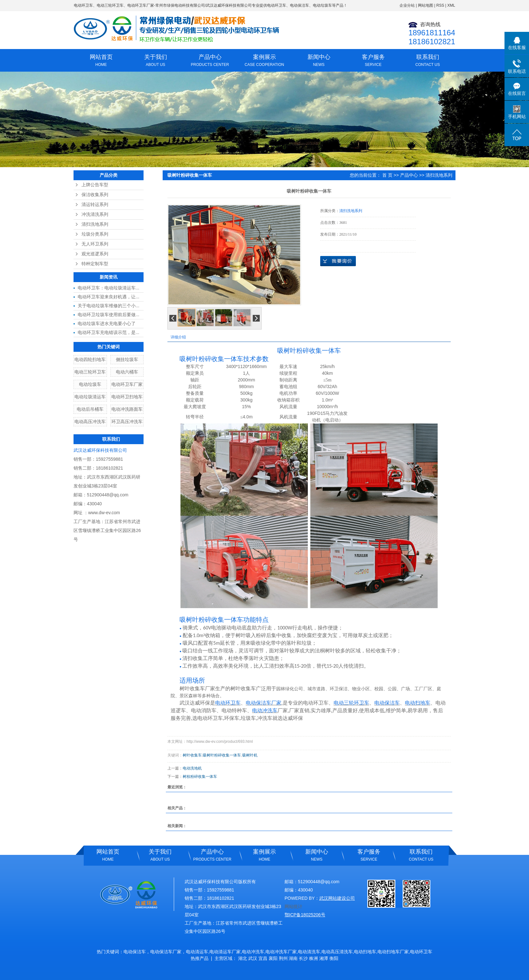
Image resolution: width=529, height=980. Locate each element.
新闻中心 (319, 61)
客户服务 (373, 61)
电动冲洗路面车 (127, 409)
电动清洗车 (309, 952)
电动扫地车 (365, 952)
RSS (440, 5)
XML (451, 5)
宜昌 (263, 958)
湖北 (243, 958)
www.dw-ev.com (104, 513)
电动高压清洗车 (337, 952)
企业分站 (407, 5)
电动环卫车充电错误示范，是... (109, 332)
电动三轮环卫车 (110, 5)
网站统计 (293, 906)
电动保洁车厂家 (166, 952)
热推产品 (200, 958)
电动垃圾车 (90, 384)
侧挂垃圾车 (127, 359)
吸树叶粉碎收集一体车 (222, 755)
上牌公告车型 (95, 185)
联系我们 (428, 61)
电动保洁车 (135, 952)
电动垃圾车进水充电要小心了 (107, 323)
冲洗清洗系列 (95, 214)
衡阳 (334, 958)
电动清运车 (197, 952)
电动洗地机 (192, 768)
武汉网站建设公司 (337, 898)
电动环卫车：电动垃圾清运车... (109, 288)
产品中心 (210, 61)
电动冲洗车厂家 (281, 952)
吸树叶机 (250, 755)
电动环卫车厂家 (141, 5)
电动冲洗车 (253, 952)
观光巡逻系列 (95, 254)
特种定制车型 (95, 264)
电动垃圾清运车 (90, 397)
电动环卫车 (83, 5)
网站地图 (426, 5)
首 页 (387, 175)
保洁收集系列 (95, 195)
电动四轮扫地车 (90, 359)
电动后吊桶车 (90, 409)
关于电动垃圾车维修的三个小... (109, 306)
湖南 (293, 958)
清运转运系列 (95, 205)
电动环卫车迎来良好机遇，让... (109, 297)
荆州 (283, 958)
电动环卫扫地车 (127, 397)
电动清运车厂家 (225, 952)
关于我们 (155, 61)
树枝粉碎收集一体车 (200, 777)
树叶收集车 (192, 755)
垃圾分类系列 (95, 234)
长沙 (303, 958)
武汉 (253, 958)
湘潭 (324, 958)
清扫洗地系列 (95, 224)
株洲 (314, 958)
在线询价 (338, 261)
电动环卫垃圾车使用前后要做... (109, 315)
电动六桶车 (127, 372)
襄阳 (273, 958)
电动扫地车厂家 (393, 952)
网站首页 (101, 61)
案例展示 (264, 61)
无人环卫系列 (95, 244)
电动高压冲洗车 (90, 422)
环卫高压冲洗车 (127, 422)
